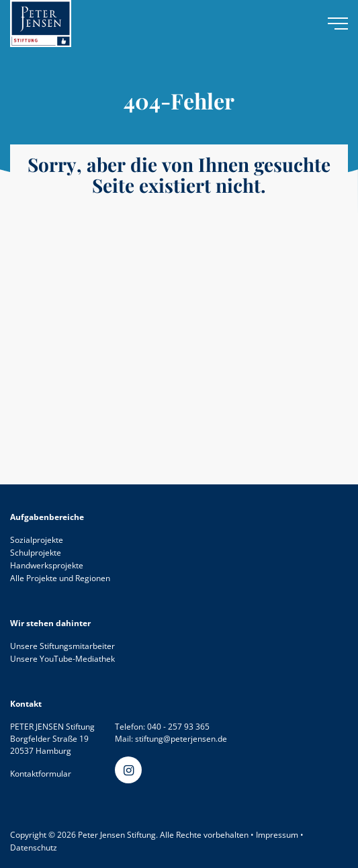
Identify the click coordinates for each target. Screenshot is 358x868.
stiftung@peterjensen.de (181, 739)
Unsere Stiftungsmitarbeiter (62, 646)
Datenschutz (34, 848)
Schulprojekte (36, 553)
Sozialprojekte (37, 540)
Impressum (277, 835)
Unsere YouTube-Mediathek (62, 659)
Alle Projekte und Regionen (60, 578)
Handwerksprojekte (47, 565)
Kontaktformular (41, 774)
